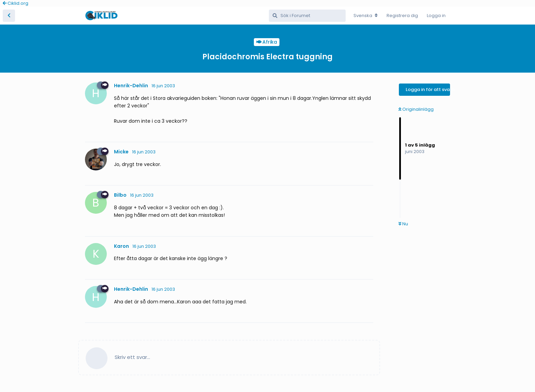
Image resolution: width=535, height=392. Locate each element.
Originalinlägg (416, 109)
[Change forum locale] (366, 16)
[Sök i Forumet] (307, 16)
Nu (403, 224)
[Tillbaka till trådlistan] (9, 16)
